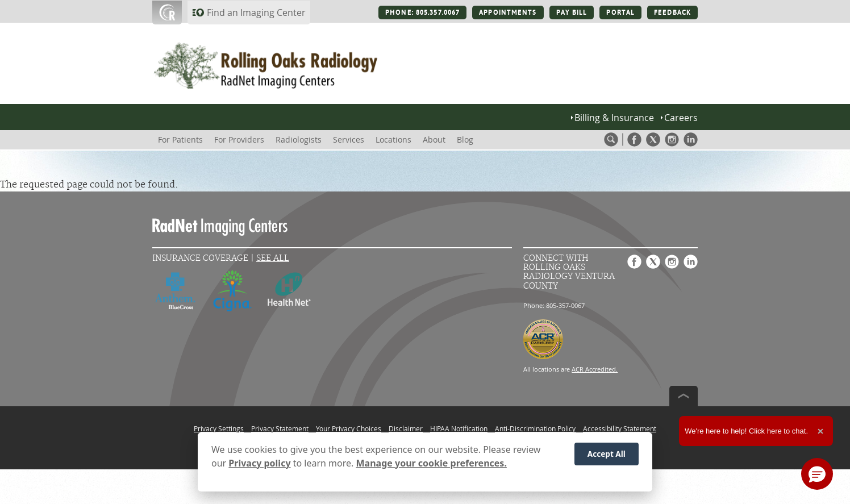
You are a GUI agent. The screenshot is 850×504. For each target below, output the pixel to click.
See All (273, 258)
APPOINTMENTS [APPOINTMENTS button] (508, 13)
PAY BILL (572, 13)
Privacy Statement (280, 428)
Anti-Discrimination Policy (535, 428)
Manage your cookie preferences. (432, 463)
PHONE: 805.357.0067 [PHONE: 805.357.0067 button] (422, 13)
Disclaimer (406, 428)
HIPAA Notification (459, 428)
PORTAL (620, 13)
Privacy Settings (219, 428)
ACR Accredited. (595, 369)
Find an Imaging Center (256, 13)
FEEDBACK (672, 13)
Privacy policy (259, 463)
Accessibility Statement (620, 428)
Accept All (607, 454)
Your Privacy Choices (349, 428)
